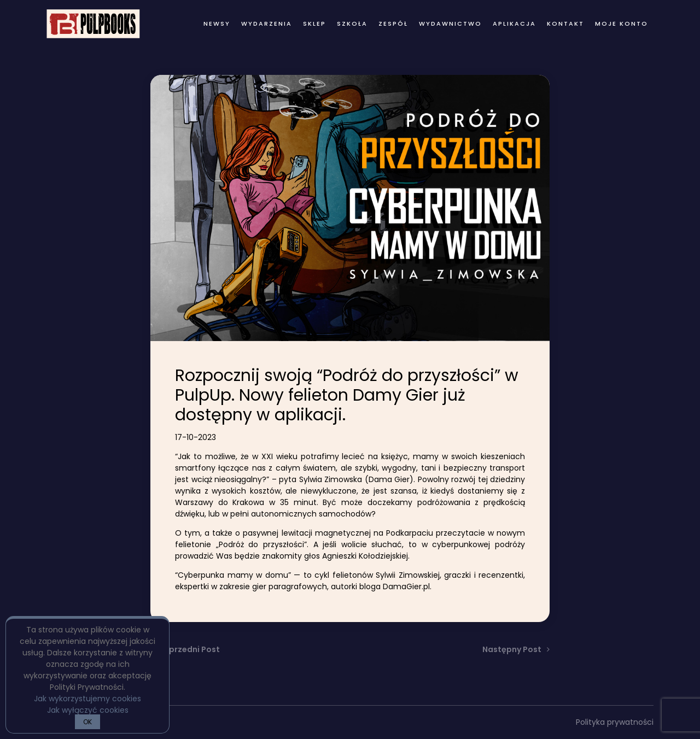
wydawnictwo (450, 24)
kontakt (565, 24)
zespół (393, 24)
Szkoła (352, 24)
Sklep (314, 24)
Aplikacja (514, 24)
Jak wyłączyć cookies (88, 710)
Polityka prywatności (615, 722)
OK (87, 722)
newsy (217, 24)
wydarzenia (267, 24)
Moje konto (622, 24)
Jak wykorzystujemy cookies (87, 699)
